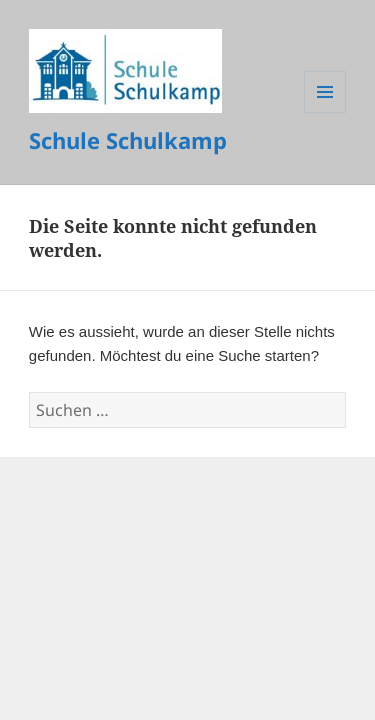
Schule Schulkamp (128, 140)
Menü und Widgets (325, 112)
